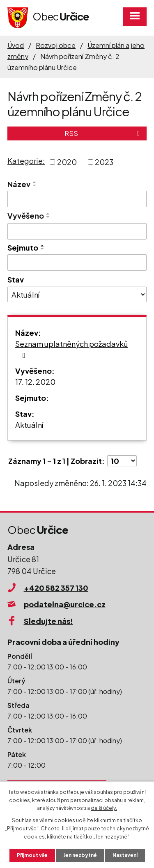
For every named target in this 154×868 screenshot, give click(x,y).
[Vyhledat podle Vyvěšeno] (77, 231)
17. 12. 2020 (35, 382)
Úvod (16, 45)
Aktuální (29, 425)
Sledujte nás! (48, 621)
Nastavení (125, 855)
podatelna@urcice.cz (65, 604)
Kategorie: (26, 161)
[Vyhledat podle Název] (77, 199)
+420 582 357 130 (56, 588)
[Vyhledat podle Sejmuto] (77, 262)
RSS (103, 133)
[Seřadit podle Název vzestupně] (35, 182)
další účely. (104, 808)
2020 (67, 162)
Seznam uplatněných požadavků (71, 349)
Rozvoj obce (56, 45)
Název (19, 184)
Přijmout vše (32, 855)
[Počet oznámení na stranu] (122, 461)
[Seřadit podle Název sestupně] (35, 185)
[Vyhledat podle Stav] (77, 294)
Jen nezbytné (80, 855)
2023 (104, 162)
